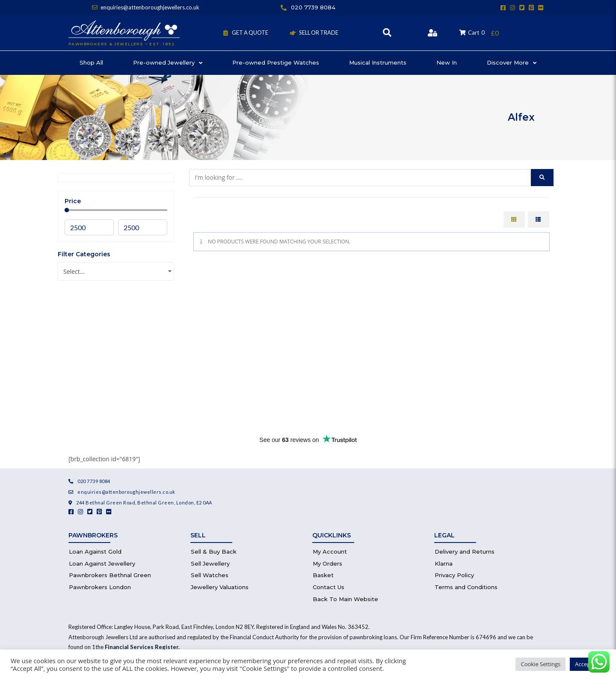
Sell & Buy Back (214, 552)
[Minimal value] (116, 210)
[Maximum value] (143, 227)
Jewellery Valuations (220, 587)
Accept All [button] (588, 664)
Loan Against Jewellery (102, 563)
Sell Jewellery (210, 563)
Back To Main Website (345, 599)
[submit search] (542, 178)
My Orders (327, 563)
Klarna (444, 563)
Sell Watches (210, 575)
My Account (330, 552)
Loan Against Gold (95, 552)
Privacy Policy (454, 575)
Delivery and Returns (465, 552)
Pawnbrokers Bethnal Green (110, 575)
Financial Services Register (142, 647)
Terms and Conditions (466, 587)
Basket (323, 575)
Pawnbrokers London (100, 587)
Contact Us (329, 587)
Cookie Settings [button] (540, 664)
